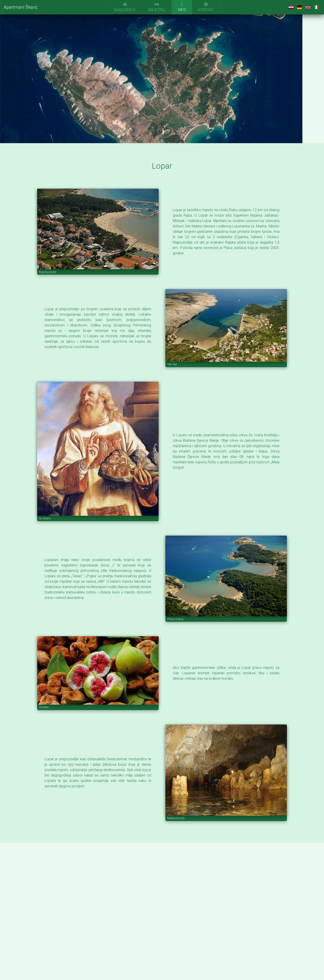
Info (182, 7)
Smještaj (157, 7)
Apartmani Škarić (21, 7)
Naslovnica (125, 7)
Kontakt (206, 7)
